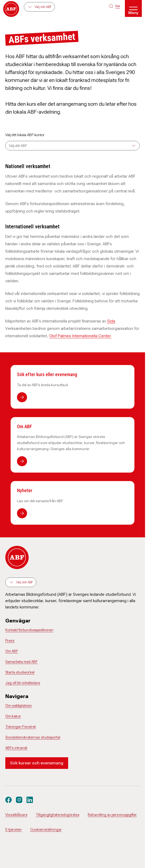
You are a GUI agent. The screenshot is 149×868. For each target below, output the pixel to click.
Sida (111, 321)
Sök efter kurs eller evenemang (47, 374)
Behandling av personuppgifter (112, 815)
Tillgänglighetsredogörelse (58, 815)
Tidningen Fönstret (21, 727)
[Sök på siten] (115, 6)
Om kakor (13, 716)
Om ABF (25, 426)
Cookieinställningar (46, 829)
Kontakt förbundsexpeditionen (29, 630)
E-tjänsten (14, 829)
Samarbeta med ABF (21, 662)
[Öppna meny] (133, 8)
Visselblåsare (16, 815)
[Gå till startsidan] (11, 9)
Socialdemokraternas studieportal (33, 737)
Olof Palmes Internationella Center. (80, 336)
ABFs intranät (16, 748)
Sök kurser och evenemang (37, 763)
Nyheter (25, 490)
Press (10, 640)
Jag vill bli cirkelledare (23, 683)
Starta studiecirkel (20, 672)
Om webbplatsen (19, 705)
